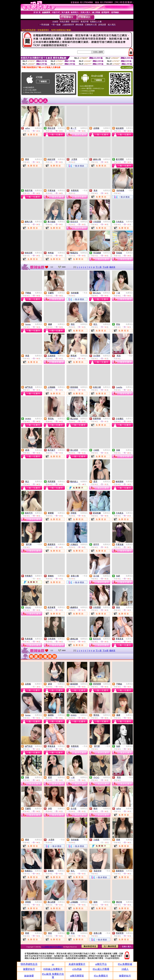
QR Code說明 (127, 67)
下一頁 (99, 267)
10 (94, 267)
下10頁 (105, 267)
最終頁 (112, 267)
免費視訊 (38, 128)
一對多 (85, 159)
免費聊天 (107, 128)
